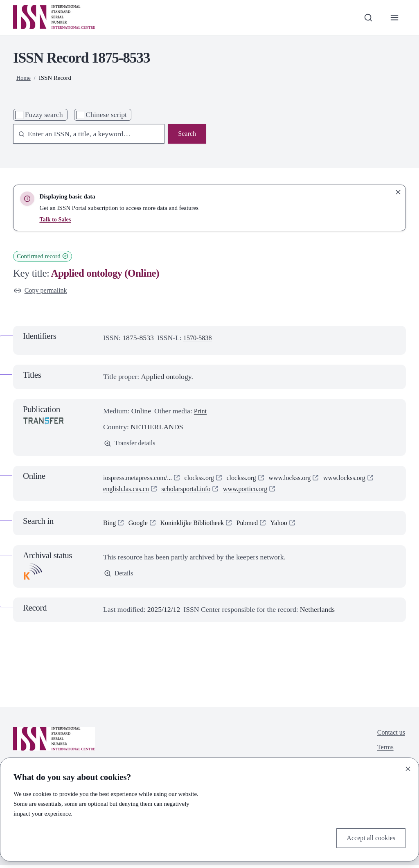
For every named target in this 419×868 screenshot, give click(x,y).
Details (119, 577)
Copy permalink (43, 291)
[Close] (408, 767)
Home (24, 78)
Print (201, 412)
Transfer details (132, 445)
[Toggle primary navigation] (394, 18)
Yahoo (292, 525)
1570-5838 (199, 339)
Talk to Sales (56, 219)
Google (140, 525)
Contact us (390, 735)
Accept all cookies (368, 837)
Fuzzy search (44, 115)
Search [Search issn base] (186, 134)
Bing (110, 525)
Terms (383, 751)
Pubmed (258, 525)
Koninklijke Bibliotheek (198, 525)
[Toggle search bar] (366, 18)
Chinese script (106, 115)
